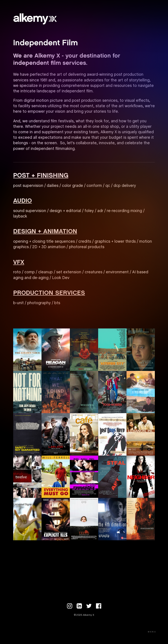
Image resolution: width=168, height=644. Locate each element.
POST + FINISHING (41, 176)
